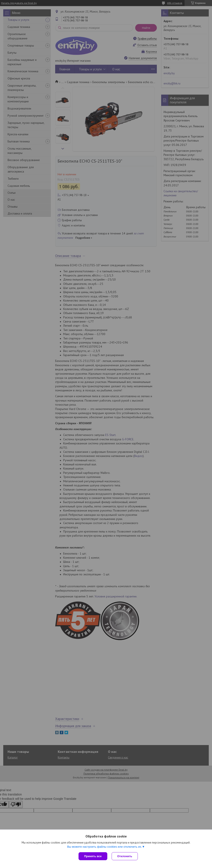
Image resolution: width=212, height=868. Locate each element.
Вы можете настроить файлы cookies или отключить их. (104, 847)
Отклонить (125, 856)
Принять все (93, 856)
